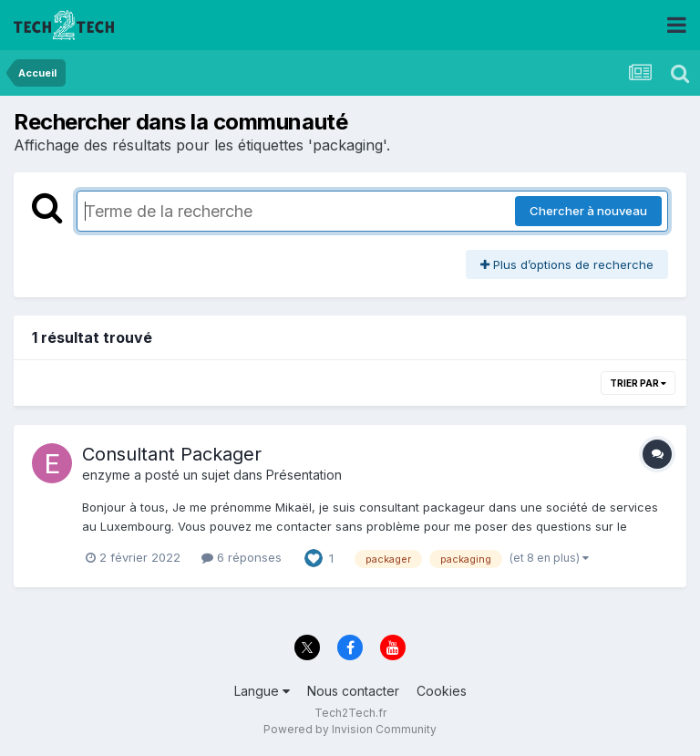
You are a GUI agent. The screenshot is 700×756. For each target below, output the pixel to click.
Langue (262, 691)
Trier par (638, 383)
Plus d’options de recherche (567, 264)
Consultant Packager (172, 454)
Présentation (304, 475)
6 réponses (242, 557)
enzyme (106, 475)
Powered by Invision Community (350, 729)
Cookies (442, 691)
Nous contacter (353, 691)
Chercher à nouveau (588, 211)
